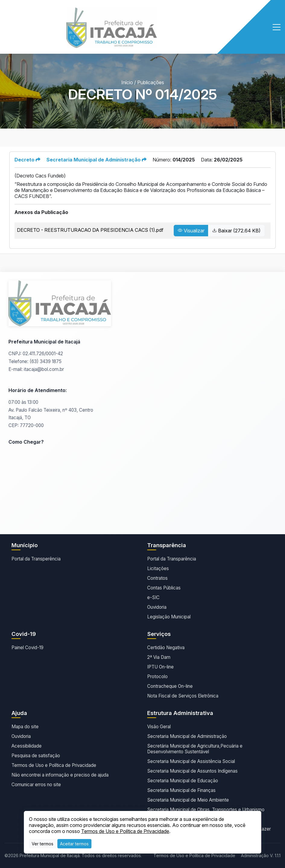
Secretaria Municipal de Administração (187, 736)
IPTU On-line (160, 667)
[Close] (74, 844)
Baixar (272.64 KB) (236, 231)
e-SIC (153, 597)
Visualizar (191, 231)
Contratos (157, 578)
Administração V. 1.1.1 (261, 855)
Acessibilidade (27, 746)
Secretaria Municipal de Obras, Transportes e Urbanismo (206, 810)
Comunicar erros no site (36, 785)
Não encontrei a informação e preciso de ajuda (60, 775)
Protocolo (157, 677)
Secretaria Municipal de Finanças (181, 790)
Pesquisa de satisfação (36, 756)
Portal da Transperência (36, 559)
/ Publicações (149, 82)
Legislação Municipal (169, 617)
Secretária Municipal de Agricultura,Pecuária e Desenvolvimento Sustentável (195, 749)
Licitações (158, 568)
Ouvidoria (157, 607)
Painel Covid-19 (27, 648)
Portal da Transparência (172, 559)
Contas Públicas (164, 588)
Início (127, 82)
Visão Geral (159, 727)
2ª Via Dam (159, 657)
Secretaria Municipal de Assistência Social (191, 761)
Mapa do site (25, 727)
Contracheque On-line (170, 686)
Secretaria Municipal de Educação (183, 781)
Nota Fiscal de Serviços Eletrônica (183, 696)
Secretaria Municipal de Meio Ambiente (188, 800)
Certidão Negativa (166, 648)
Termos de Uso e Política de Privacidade (54, 765)
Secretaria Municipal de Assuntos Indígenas (192, 771)
